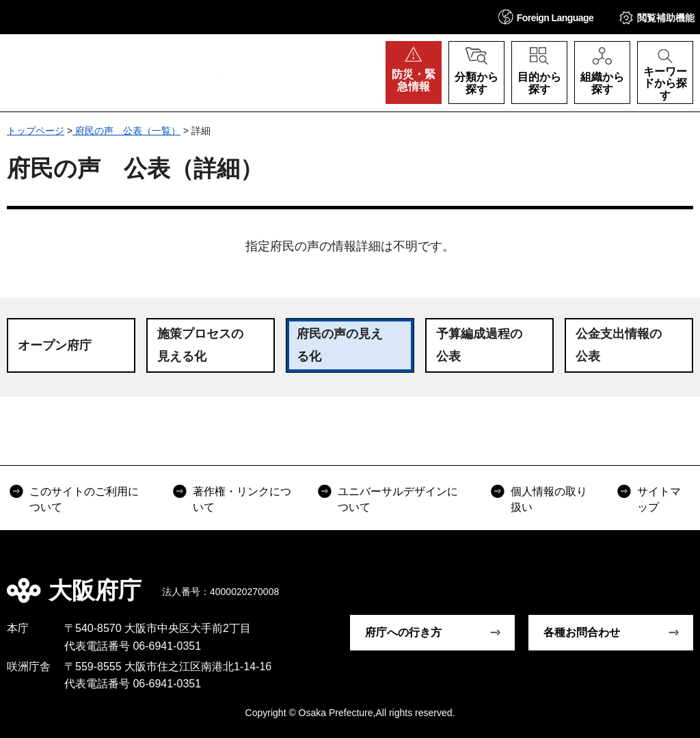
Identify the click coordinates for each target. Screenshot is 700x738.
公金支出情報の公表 (619, 345)
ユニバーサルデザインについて (398, 499)
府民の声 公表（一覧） (126, 131)
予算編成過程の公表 (479, 345)
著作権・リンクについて (242, 499)
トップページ (36, 131)
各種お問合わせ (582, 632)
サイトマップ (659, 499)
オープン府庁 (55, 345)
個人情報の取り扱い (549, 499)
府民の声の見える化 (340, 345)
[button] (546, 17)
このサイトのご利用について (84, 499)
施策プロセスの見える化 (200, 345)
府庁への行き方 (403, 632)
